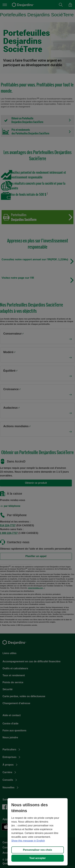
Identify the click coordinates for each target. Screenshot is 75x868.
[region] (38, 832)
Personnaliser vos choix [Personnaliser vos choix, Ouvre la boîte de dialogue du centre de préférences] (37, 850)
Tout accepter (38, 858)
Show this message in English (28, 841)
